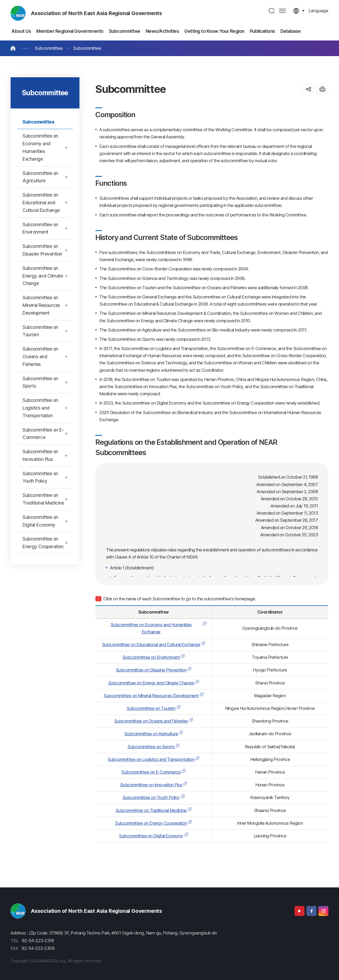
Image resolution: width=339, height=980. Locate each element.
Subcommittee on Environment (151, 657)
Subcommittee (49, 48)
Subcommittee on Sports (151, 747)
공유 (308, 89)
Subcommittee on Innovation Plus (151, 785)
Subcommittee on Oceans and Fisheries (151, 721)
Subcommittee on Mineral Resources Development (151, 696)
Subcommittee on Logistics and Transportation (151, 759)
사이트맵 (282, 11)
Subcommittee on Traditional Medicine (151, 810)
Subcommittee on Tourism (151, 708)
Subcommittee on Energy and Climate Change (151, 683)
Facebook (311, 911)
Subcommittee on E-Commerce (151, 772)
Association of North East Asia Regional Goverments (97, 13)
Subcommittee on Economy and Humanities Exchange (151, 628)
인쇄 (322, 89)
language (318, 11)
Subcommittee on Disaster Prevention (151, 670)
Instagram (323, 911)
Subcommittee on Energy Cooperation (151, 823)
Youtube (300, 911)
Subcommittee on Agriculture (151, 734)
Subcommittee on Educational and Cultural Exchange (151, 645)
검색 (272, 11)
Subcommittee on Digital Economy (151, 836)
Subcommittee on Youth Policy (151, 797)
